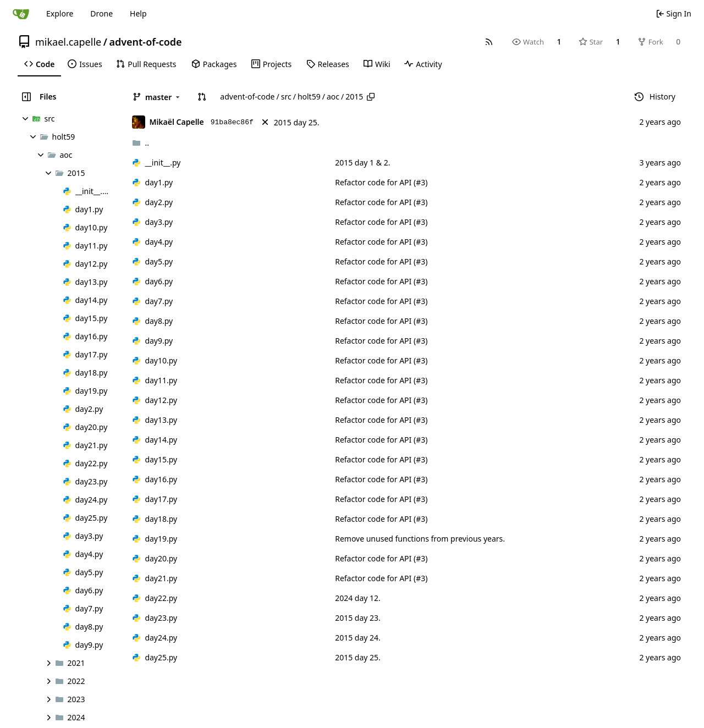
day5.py (159, 261)
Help (138, 13)
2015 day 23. (358, 618)
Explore (60, 13)
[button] (202, 97)
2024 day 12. (358, 598)
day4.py (159, 242)
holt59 (309, 96)
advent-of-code (145, 42)
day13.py (161, 420)
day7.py (159, 301)
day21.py (161, 578)
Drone (101, 13)
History (655, 96)
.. (141, 143)
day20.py (161, 558)
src (286, 96)
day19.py (161, 539)
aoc (333, 96)
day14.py (161, 440)
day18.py (161, 519)
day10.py (161, 360)
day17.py (161, 499)
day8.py (159, 321)
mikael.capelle (68, 42)
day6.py (159, 281)
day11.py (161, 380)
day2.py (159, 202)
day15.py (161, 459)
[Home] (21, 14)
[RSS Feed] (489, 42)
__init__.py (163, 162)
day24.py (161, 638)
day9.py (159, 341)
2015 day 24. (358, 638)
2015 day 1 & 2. (362, 162)
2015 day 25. (297, 122)
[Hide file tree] (26, 97)
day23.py (161, 618)
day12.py (161, 400)
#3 (420, 182)
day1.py (159, 182)
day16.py (161, 479)
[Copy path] (371, 97)
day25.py (161, 657)
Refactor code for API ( (375, 182)
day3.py (159, 222)
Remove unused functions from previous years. (420, 539)
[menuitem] (39, 64)
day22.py (161, 598)
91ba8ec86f (232, 122)
